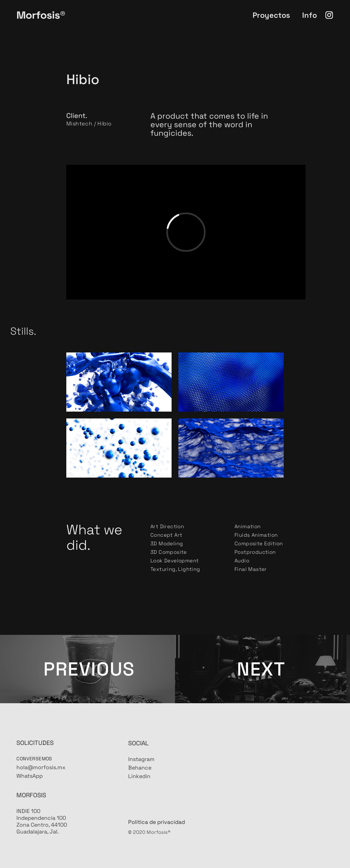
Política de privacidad (157, 841)
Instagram (141, 779)
